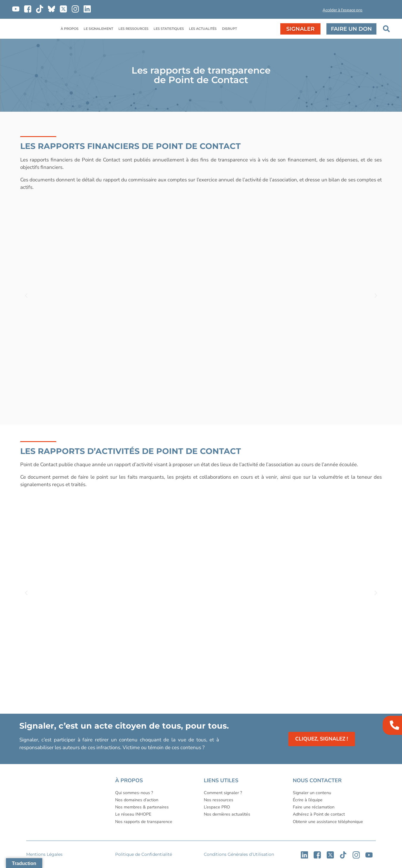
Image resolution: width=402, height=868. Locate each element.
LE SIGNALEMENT (98, 29)
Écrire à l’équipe (308, 800)
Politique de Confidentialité (144, 854)
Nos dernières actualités (227, 814)
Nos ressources (219, 800)
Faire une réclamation (314, 807)
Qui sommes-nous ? (134, 793)
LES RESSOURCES (133, 29)
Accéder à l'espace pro (342, 10)
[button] (301, 11)
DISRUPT (229, 29)
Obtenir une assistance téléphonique (328, 822)
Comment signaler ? (223, 793)
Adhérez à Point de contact (319, 814)
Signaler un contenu (312, 793)
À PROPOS (70, 29)
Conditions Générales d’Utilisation (239, 854)
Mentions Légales (44, 854)
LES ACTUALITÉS (203, 29)
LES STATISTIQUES (169, 29)
